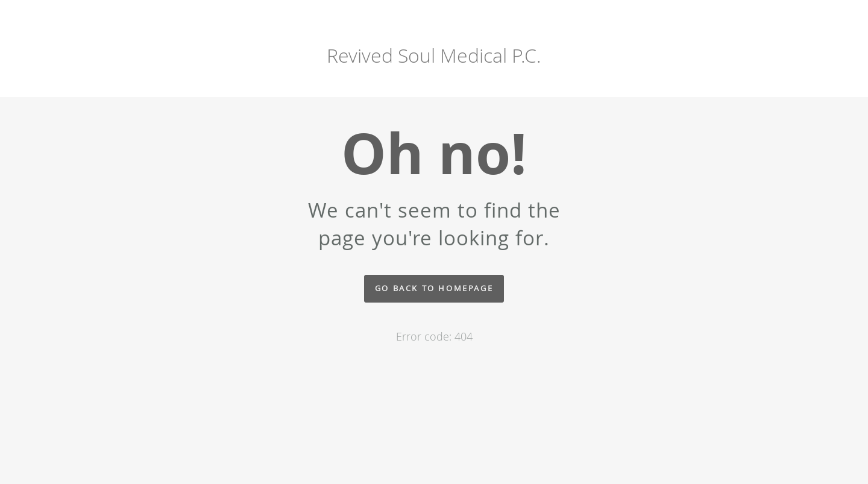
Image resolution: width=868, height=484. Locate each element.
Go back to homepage (434, 288)
